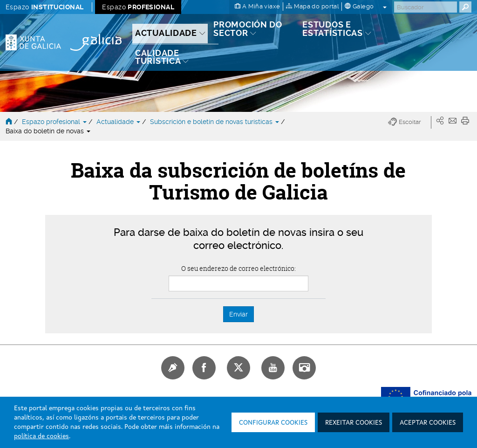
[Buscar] (426, 7)
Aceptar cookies (428, 423)
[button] (410, 122)
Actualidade (119, 122)
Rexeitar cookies (354, 423)
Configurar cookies (273, 423)
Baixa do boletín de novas (48, 131)
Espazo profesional (55, 122)
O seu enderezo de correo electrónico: (238, 268)
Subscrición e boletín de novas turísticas (215, 122)
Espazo (44, 7)
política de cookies (41, 436)
